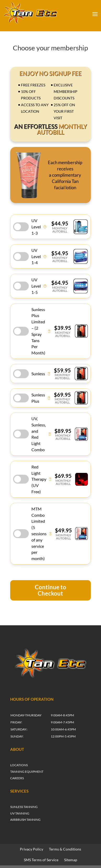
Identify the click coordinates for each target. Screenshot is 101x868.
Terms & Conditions (65, 849)
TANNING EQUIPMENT (27, 772)
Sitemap (71, 860)
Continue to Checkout (50, 590)
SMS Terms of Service (41, 860)
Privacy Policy (32, 849)
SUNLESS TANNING (24, 807)
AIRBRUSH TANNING (25, 820)
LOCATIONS (19, 765)
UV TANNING (20, 813)
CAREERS (17, 778)
